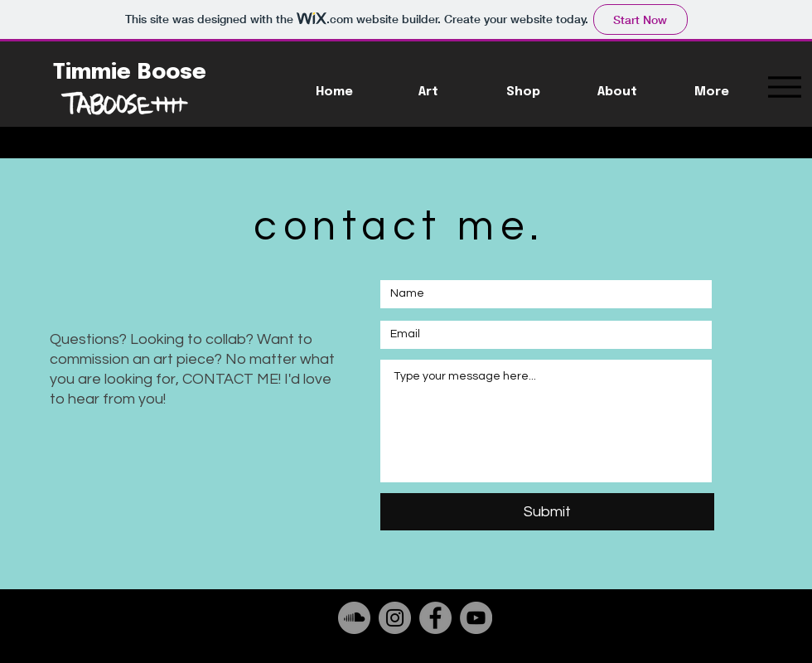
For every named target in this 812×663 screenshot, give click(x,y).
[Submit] (547, 512)
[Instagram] (395, 618)
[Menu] (784, 87)
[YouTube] (476, 618)
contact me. (399, 227)
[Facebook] (435, 618)
